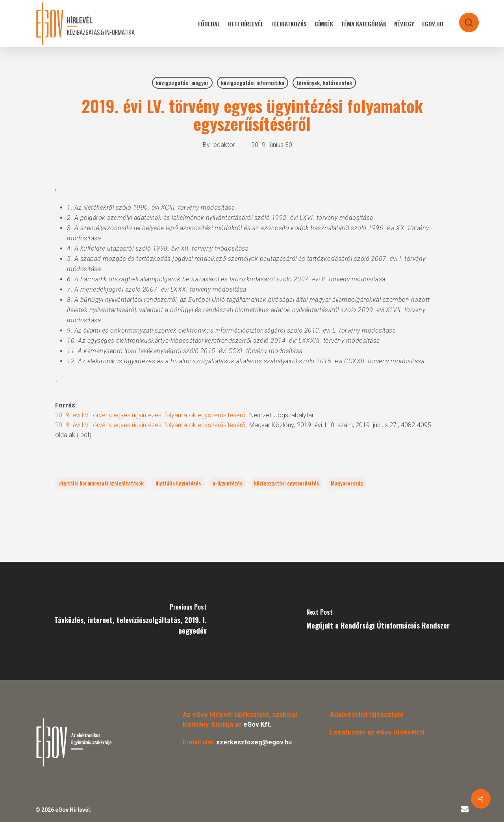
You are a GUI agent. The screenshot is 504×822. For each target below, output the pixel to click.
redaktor (223, 145)
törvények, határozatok (324, 83)
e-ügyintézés (227, 483)
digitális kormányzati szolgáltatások (101, 483)
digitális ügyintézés (178, 483)
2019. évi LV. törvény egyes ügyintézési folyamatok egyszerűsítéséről (151, 415)
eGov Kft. (257, 724)
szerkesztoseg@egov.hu (254, 742)
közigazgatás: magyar (182, 83)
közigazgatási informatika (253, 83)
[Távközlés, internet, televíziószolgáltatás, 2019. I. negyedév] (126, 621)
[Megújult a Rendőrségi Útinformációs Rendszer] (378, 621)
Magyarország (347, 483)
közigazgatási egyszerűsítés (286, 483)
